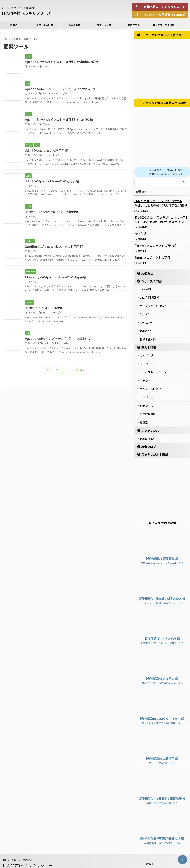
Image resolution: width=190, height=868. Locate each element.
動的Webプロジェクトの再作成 (153, 247)
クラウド (145, 374)
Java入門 (145, 290)
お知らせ (15, 25)
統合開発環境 (148, 405)
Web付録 (140, 235)
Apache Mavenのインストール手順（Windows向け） (60, 62)
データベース (148, 359)
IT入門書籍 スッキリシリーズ (26, 13)
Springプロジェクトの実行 (150, 259)
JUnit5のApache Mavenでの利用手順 (50, 182)
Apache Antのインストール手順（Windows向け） (58, 89)
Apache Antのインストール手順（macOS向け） (57, 341)
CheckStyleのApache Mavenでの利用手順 (53, 279)
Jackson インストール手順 (43, 310)
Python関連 (147, 428)
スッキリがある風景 (164, 25)
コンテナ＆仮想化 (150, 382)
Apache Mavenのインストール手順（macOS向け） (59, 120)
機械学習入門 (148, 336)
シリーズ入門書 (45, 25)
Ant (45, 94)
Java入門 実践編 (150, 298)
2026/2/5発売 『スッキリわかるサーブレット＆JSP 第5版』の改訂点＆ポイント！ (162, 221)
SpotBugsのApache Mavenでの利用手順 (52, 248)
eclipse (46, 156)
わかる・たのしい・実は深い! (18, 849)
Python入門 (147, 328)
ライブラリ (147, 351)
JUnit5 (54, 156)
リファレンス (104, 25)
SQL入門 (145, 313)
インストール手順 (57, 94)
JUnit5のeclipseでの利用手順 (45, 151)
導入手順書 (74, 25)
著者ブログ (134, 25)
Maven (46, 67)
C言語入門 (146, 321)
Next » (78, 372)
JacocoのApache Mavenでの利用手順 (50, 213)
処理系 (144, 412)
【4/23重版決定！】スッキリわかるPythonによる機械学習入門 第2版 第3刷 (161, 205)
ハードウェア (148, 389)
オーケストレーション (153, 367)
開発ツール (147, 397)
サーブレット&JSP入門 (154, 305)
